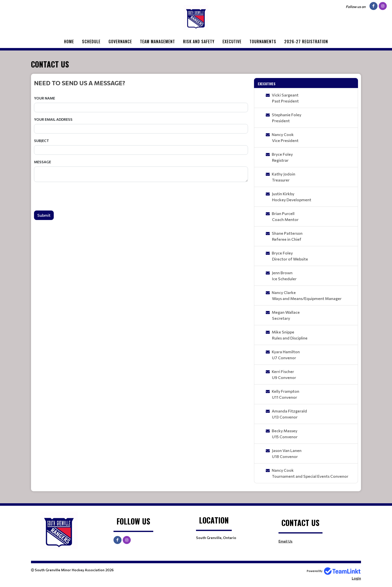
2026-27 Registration (306, 41)
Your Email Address (53, 119)
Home (69, 41)
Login (356, 578)
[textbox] (141, 83)
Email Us (285, 541)
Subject (41, 141)
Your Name (44, 98)
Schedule (91, 41)
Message (42, 162)
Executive (232, 41)
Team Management (157, 41)
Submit (44, 215)
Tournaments (263, 41)
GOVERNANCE (120, 41)
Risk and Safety (199, 41)
